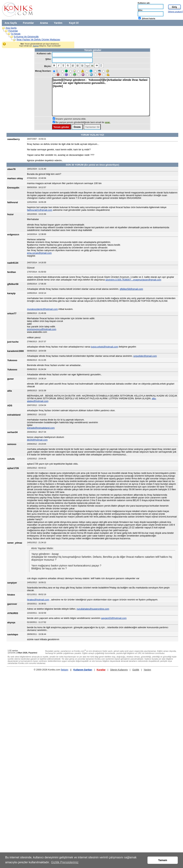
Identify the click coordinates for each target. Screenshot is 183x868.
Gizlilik (136, 670)
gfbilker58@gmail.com (131, 289)
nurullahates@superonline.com (93, 609)
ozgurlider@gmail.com (145, 356)
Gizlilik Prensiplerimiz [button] (65, 862)
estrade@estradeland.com (41, 428)
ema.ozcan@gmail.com (39, 253)
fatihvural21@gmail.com (40, 210)
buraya (36, 46)
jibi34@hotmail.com (37, 440)
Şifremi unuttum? (175, 12)
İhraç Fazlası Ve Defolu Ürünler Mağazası (39, 39)
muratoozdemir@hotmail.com (42, 309)
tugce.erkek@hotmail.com (105, 347)
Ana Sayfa (11, 23)
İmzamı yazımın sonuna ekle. (71, 119)
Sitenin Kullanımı (119, 670)
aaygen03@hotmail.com (114, 618)
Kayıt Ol (74, 23)
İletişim (65, 670)
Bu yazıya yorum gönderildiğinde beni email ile (83, 122)
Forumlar (28, 23)
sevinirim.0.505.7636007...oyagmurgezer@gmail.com (133, 280)
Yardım (58, 23)
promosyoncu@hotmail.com (42, 329)
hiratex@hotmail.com (38, 600)
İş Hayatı (16, 34)
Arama (44, 23)
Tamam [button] (163, 860)
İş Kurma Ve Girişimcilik (26, 37)
